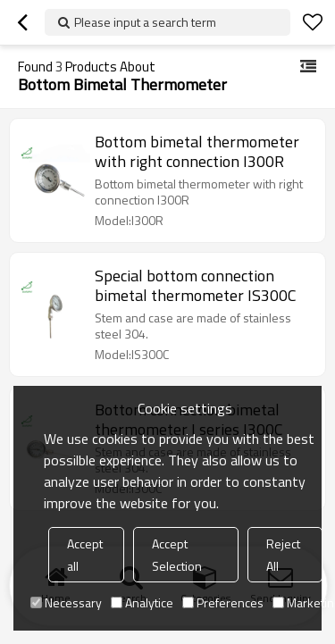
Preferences (223, 602)
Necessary (66, 602)
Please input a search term (145, 22)
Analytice (142, 602)
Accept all (85, 555)
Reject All (283, 555)
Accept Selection (177, 555)
